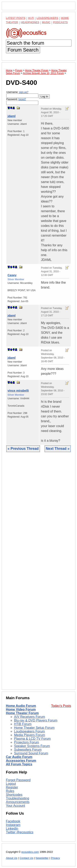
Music (46, 22)
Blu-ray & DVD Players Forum (36, 720)
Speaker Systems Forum (32, 746)
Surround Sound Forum (31, 753)
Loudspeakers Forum (29, 731)
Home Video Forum (21, 709)
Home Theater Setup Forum (34, 728)
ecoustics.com (30, 852)
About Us (12, 858)
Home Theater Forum (22, 713)
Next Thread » (58, 449)
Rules (10, 791)
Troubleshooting (18, 798)
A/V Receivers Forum (30, 717)
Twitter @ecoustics (20, 832)
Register (12, 787)
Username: (22, 94)
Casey (12, 275)
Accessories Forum (21, 761)
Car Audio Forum (19, 757)
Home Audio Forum (21, 706)
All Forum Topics (19, 764)
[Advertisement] (38, 574)
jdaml (12, 116)
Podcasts (60, 22)
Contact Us (26, 858)
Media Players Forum (30, 735)
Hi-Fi (31, 18)
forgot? (22, 99)
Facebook (13, 821)
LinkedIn (12, 829)
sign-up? (24, 92)
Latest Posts (16, 18)
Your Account (15, 806)
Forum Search (23, 50)
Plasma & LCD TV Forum (32, 739)
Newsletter (42, 858)
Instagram (13, 825)
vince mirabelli (18, 390)
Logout (11, 784)
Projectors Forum (27, 742)
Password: (22, 101)
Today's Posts (61, 706)
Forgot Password (18, 780)
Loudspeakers (47, 18)
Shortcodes (14, 795)
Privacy (56, 858)
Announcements (18, 802)
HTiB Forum (23, 724)
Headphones (30, 22)
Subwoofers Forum (28, 750)
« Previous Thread (23, 449)
